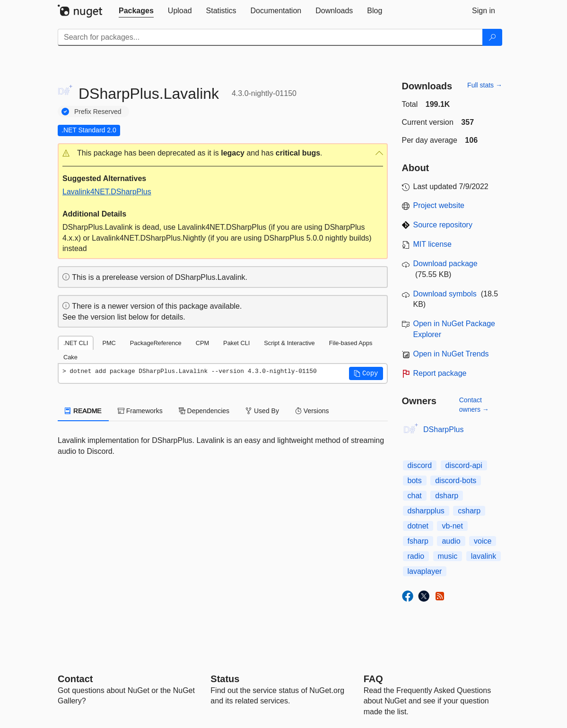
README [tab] (83, 411)
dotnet (418, 526)
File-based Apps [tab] (351, 343)
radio (416, 556)
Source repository (443, 225)
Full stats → (485, 85)
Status (225, 679)
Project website (439, 205)
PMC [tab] (109, 343)
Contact (75, 679)
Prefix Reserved (98, 112)
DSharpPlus (443, 429)
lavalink (484, 556)
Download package (445, 264)
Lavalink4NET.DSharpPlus (107, 192)
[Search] (492, 37)
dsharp (447, 496)
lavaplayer (425, 571)
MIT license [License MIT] (433, 244)
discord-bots (456, 481)
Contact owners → (474, 405)
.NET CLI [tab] (76, 343)
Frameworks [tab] (140, 411)
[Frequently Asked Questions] (373, 679)
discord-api (464, 465)
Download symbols (445, 294)
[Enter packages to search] (270, 37)
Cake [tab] (70, 357)
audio (451, 541)
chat (415, 496)
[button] (223, 153)
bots (415, 481)
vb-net (452, 526)
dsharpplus (426, 511)
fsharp (418, 541)
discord (420, 465)
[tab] (136, 11)
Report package (440, 373)
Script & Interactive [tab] (289, 343)
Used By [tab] (262, 411)
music (448, 556)
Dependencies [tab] (204, 411)
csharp (469, 511)
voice (483, 541)
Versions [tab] (312, 411)
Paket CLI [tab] (236, 343)
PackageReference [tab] (156, 343)
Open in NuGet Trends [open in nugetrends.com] (451, 354)
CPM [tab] (202, 343)
